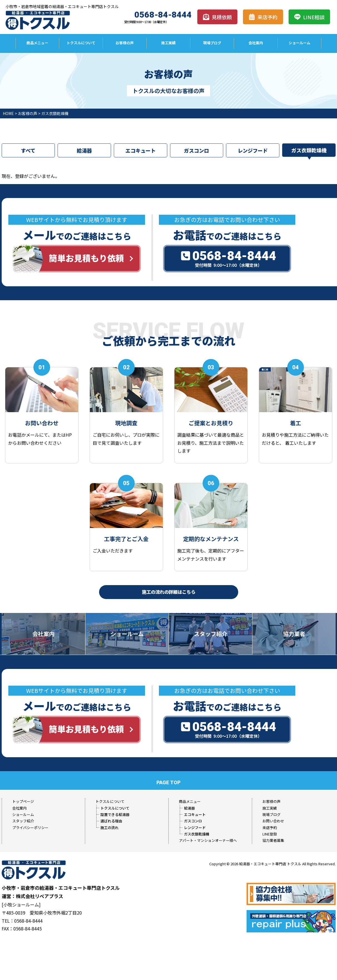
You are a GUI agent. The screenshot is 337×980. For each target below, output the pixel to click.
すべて (28, 151)
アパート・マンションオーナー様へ (208, 840)
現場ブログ (212, 43)
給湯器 (84, 151)
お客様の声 (125, 43)
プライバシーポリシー (30, 828)
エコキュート (141, 151)
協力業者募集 (273, 840)
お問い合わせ (273, 821)
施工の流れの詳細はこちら (169, 591)
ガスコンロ (196, 151)
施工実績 (168, 43)
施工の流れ (110, 828)
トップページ (23, 801)
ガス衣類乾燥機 (309, 150)
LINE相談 (309, 17)
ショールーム (299, 43)
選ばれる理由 (111, 821)
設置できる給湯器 (115, 814)
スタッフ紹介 (23, 821)
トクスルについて (81, 43)
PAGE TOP (168, 782)
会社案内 (256, 43)
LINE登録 (270, 834)
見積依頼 (217, 17)
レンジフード (253, 151)
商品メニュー (37, 43)
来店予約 (263, 17)
